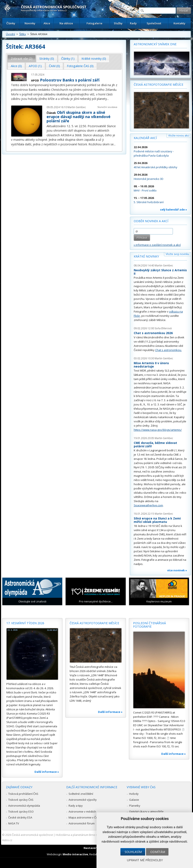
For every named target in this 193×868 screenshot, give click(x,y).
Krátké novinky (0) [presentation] (94, 59)
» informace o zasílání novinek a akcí (157, 245)
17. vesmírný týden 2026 (25, 623)
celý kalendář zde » (174, 209)
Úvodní (10, 34)
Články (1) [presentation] (68, 59)
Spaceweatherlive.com (148, 505)
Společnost (154, 23)
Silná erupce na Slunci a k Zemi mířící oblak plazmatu (157, 520)
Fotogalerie (94, 23)
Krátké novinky (146, 256)
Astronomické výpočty (83, 800)
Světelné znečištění (81, 794)
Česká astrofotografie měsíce (159, 85)
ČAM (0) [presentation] (54, 66)
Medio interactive (75, 854)
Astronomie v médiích (82, 812)
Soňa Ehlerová (163, 328)
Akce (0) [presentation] (16, 66)
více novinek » (177, 570)
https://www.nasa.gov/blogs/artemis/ (158, 430)
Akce (47, 23)
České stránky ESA (20, 817)
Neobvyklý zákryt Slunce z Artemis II (160, 272)
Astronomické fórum (82, 823)
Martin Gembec (77, 107)
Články (11, 23)
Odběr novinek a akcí (151, 221)
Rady (133, 23)
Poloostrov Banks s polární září (70, 80)
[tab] (22, 59)
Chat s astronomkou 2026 (153, 333)
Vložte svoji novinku (177, 254)
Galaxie (134, 800)
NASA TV (14, 823)
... (108, 99)
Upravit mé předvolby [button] (145, 860)
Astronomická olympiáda (24, 806)
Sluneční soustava (107, 107)
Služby (118, 23)
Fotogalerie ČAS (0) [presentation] (80, 66)
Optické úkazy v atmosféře (146, 812)
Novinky (30, 23)
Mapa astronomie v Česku (85, 817)
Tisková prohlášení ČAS (23, 794)
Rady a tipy (76, 806)
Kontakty (179, 23)
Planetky (135, 806)
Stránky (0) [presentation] (47, 59)
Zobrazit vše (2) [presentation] (22, 59)
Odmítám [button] (158, 852)
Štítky (23, 34)
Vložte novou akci (179, 136)
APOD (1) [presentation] (35, 66)
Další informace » (47, 772)
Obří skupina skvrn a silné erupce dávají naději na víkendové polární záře (79, 117)
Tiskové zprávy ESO (21, 812)
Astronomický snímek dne (155, 44)
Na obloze (66, 23)
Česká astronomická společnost (32, 835)
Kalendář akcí (145, 138)
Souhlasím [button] (133, 852)
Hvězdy (134, 794)
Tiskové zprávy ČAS (21, 800)
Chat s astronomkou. (168, 350)
